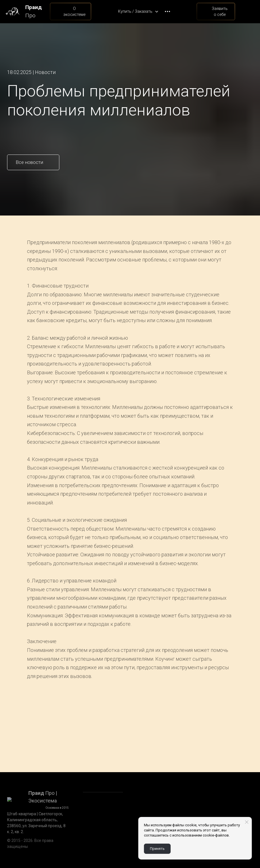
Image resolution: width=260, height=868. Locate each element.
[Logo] (13, 11)
